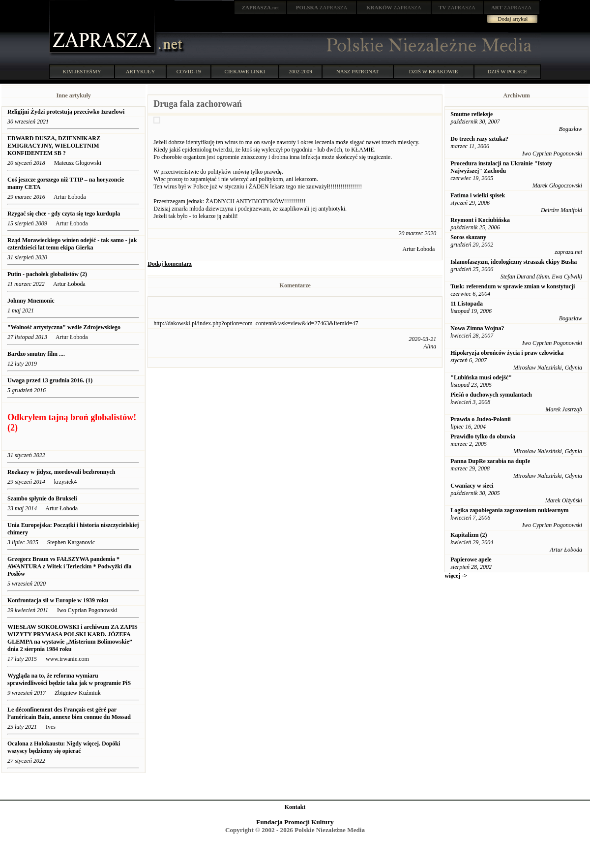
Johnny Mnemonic (31, 301)
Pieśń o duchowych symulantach (491, 395)
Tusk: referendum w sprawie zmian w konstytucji (513, 286)
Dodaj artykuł (513, 19)
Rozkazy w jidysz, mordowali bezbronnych (61, 472)
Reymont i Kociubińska (480, 220)
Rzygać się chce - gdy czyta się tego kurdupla (64, 214)
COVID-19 (189, 71)
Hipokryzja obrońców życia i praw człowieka (507, 353)
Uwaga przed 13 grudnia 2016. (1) (50, 380)
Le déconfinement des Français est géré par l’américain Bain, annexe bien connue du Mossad (69, 713)
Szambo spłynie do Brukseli (42, 498)
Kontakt (295, 807)
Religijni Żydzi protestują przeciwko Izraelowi (66, 112)
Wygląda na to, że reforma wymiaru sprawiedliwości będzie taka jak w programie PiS (69, 679)
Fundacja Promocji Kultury (295, 822)
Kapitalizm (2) (469, 535)
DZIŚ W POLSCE (507, 71)
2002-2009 (300, 71)
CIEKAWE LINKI (245, 71)
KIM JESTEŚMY (82, 71)
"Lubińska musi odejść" (481, 377)
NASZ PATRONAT (358, 71)
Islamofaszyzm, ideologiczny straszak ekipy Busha (514, 262)
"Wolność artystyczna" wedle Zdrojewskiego (64, 327)
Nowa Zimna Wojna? (477, 328)
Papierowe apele (471, 559)
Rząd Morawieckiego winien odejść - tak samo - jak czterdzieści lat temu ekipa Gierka (72, 244)
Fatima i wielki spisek (478, 195)
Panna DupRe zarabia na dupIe (490, 461)
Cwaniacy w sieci (472, 486)
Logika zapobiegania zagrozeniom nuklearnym (509, 510)
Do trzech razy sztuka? (479, 139)
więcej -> (456, 576)
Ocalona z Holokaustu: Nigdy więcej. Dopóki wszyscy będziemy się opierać (64, 747)
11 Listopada (467, 304)
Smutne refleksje (472, 114)
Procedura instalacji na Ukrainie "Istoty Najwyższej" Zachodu (501, 167)
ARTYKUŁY (141, 71)
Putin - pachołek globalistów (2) (47, 274)
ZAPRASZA (322, 7)
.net (261, 7)
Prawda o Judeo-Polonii (481, 419)
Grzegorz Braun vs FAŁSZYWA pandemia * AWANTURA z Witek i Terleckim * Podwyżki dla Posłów (70, 566)
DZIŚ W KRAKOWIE (434, 71)
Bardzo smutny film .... (36, 354)
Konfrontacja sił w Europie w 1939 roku (58, 600)
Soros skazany (468, 237)
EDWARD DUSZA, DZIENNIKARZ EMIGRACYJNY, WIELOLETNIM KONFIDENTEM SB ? (54, 146)
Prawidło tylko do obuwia (483, 436)
